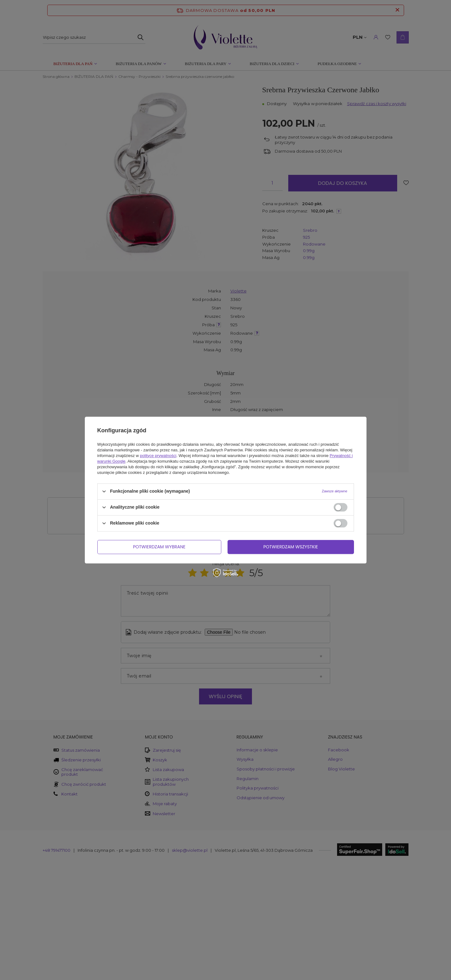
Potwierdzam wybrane (159, 547)
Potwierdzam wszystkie (291, 547)
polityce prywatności (158, 456)
